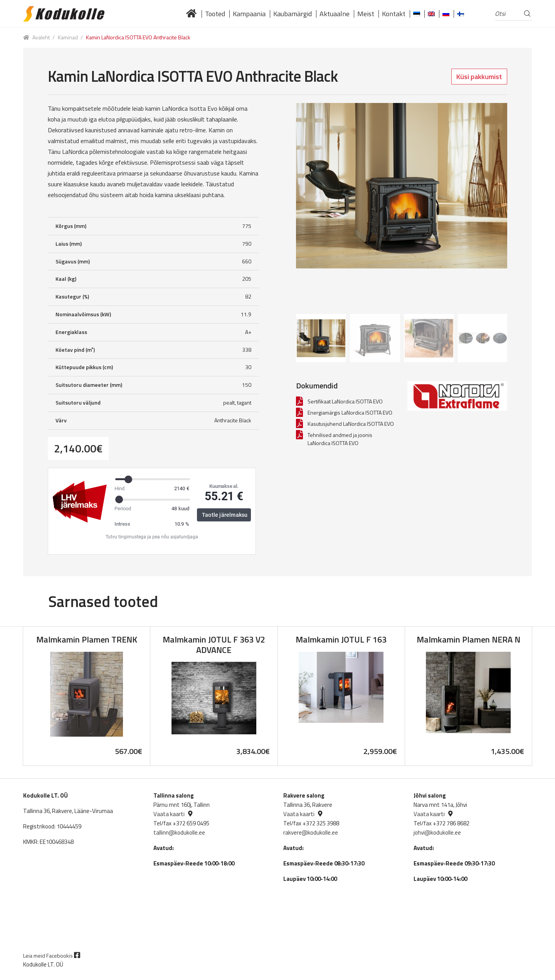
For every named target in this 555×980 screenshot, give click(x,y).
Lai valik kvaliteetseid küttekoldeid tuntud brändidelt (192, 14)
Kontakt (394, 14)
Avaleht (41, 37)
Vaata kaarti (169, 814)
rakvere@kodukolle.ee (311, 832)
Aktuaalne (335, 14)
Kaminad (68, 37)
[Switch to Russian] (446, 14)
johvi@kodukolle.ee (437, 832)
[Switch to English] (431, 14)
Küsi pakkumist (479, 77)
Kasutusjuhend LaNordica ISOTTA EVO (351, 424)
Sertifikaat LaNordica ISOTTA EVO (345, 401)
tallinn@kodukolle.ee (179, 832)
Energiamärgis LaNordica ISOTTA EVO (350, 412)
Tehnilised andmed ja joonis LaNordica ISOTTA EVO (340, 439)
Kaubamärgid (293, 14)
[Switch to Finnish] (461, 14)
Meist (366, 14)
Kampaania (249, 14)
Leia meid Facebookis (52, 956)
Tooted (215, 14)
